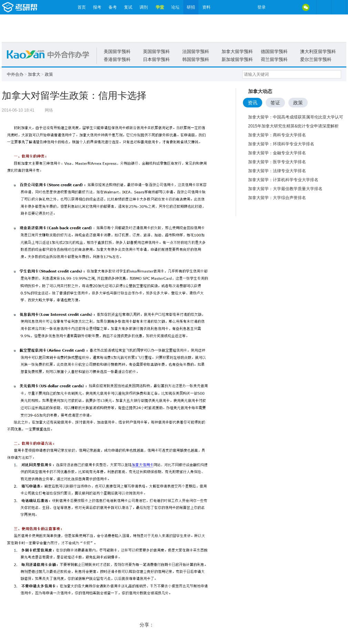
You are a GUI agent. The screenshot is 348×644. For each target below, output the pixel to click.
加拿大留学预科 (237, 51)
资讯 (253, 103)
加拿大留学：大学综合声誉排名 (277, 198)
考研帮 (38, 7)
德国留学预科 (274, 51)
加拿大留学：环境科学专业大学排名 (281, 144)
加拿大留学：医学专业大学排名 (277, 162)
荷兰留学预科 (274, 59)
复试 (128, 7)
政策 (49, 74)
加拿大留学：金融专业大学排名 (277, 153)
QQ (291, 7)
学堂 (160, 7)
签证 (275, 103)
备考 (113, 7)
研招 (191, 7)
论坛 (175, 7)
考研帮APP (339, 7)
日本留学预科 (156, 59)
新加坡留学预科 (237, 59)
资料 (206, 7)
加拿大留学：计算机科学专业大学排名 (283, 180)
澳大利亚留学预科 (318, 51)
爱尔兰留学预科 (316, 59)
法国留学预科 (196, 51)
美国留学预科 (117, 51)
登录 (262, 7)
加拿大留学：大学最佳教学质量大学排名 (285, 189)
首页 (82, 7)
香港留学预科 (117, 59)
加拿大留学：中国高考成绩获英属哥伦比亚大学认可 (296, 117)
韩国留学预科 (196, 59)
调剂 (144, 7)
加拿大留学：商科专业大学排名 (277, 135)
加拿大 (34, 74)
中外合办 (15, 74)
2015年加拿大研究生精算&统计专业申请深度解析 (293, 126)
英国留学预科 (156, 51)
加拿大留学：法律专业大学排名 (277, 171)
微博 (277, 7)
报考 (97, 7)
